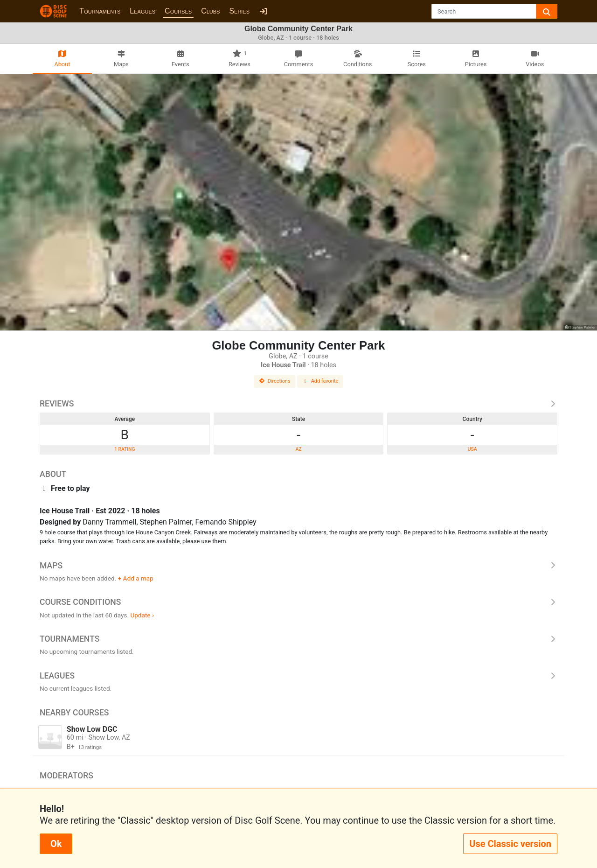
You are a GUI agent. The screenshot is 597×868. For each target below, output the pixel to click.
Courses (178, 11)
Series (239, 11)
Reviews (298, 404)
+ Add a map (136, 578)
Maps (298, 566)
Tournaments (100, 11)
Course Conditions (298, 602)
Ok (56, 844)
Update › (142, 615)
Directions (275, 381)
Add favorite (320, 381)
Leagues (142, 11)
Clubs (210, 11)
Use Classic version (510, 844)
